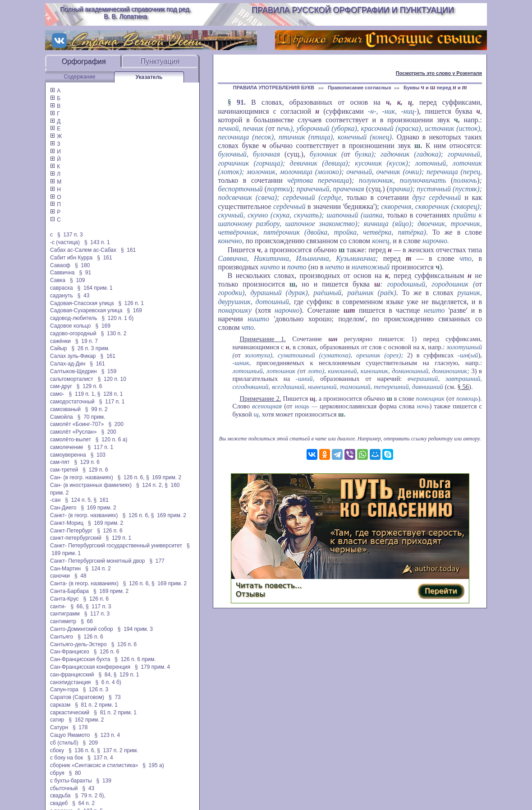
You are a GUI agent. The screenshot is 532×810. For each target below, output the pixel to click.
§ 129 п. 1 (119, 538)
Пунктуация (160, 61)
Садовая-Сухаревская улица (86, 310)
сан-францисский (72, 675)
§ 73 (115, 697)
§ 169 (134, 310)
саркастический (70, 713)
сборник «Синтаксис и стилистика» (94, 765)
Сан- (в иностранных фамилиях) (91, 485)
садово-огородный (73, 333)
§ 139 (104, 781)
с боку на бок (66, 758)
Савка (58, 280)
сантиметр (63, 621)
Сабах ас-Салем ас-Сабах (83, 250)
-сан (55, 500)
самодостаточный (72, 402)
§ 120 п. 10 (112, 379)
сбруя (57, 773)
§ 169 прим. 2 (164, 477)
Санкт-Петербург (71, 531)
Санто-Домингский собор (82, 629)
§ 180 (82, 265)
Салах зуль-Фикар (73, 356)
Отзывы (250, 594)
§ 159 (109, 371)
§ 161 (128, 250)
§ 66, (78, 606)
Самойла (62, 417)
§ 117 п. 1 (112, 402)
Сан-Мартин (65, 569)
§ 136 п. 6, (82, 750)
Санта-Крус (64, 599)
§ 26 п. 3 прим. (91, 348)
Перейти (441, 591)
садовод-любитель (73, 318)
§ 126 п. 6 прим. (135, 659)
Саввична (62, 273)
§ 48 (80, 576)
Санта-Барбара (69, 591)
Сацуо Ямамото (70, 735)
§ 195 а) (153, 765)
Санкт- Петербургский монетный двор (97, 561)
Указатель (149, 77)
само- (57, 394)
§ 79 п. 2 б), (90, 796)
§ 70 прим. (91, 417)
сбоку (57, 750)
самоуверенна (68, 455)
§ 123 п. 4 (108, 735)
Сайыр (58, 348)
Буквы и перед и (435, 88)
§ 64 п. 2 (83, 803)
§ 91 (85, 273)
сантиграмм (65, 614)
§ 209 (90, 743)
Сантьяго (62, 637)
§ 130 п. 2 (114, 333)
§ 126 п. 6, (131, 477)
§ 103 (98, 455)
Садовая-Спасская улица (82, 303)
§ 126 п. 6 (110, 531)
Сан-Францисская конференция (90, 667)
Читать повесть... (269, 586)
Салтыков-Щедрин (73, 371)
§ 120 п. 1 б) (117, 318)
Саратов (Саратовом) (77, 697)
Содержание (79, 77)
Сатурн (59, 727)
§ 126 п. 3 (96, 690)
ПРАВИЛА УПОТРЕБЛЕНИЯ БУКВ (274, 88)
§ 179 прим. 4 (152, 667)
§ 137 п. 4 (100, 758)
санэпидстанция (70, 682)
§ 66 (87, 621)
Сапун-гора (64, 690)
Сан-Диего (63, 508)
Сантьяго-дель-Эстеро (78, 644)
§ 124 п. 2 (98, 569)
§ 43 (84, 296)
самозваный (65, 409)
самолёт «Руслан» (73, 432)
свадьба (60, 796)
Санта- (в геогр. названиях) (84, 583)
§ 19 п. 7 (87, 341)
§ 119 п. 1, (83, 394)
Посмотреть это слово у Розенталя (439, 73)
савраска (62, 288)
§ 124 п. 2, (150, 485)
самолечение (67, 447)
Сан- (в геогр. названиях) (82, 477)
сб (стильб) (64, 743)
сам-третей (64, 470)
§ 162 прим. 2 (86, 720)
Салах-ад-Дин (68, 364)
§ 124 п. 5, (78, 500)
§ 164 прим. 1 (95, 288)
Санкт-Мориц (67, 523)
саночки (60, 576)
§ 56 (463, 387)
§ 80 (75, 773)
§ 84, (105, 675)
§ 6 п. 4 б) (108, 682)
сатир (57, 720)
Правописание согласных (360, 88)
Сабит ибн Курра (71, 258)
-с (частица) (65, 242)
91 (240, 102)
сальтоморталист (72, 379)
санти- (58, 606)
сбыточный (64, 788)
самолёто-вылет (71, 440)
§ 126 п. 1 (131, 303)
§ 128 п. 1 (110, 394)
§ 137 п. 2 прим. (117, 750)
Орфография (83, 61)
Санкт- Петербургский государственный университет (116, 546)
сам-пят (60, 462)
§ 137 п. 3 (70, 235)
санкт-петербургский (76, 538)
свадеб (59, 803)
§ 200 (116, 424)
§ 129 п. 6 (89, 386)
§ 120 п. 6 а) (112, 440)
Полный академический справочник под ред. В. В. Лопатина (126, 13)
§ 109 (77, 280)
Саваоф (60, 265)
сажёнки (60, 341)
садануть (62, 296)
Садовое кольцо (71, 326)
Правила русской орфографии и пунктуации (353, 10)
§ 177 (157, 561)
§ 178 (80, 727)
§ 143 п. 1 (97, 242)
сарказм (60, 705)
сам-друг (61, 386)
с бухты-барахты (71, 781)
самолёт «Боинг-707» (77, 424)
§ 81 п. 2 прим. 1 (96, 705)
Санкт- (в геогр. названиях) (84, 515)
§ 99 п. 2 (96, 409)
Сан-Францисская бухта (80, 659)
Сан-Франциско (70, 652)
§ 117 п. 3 (99, 606)
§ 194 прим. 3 (135, 629)
